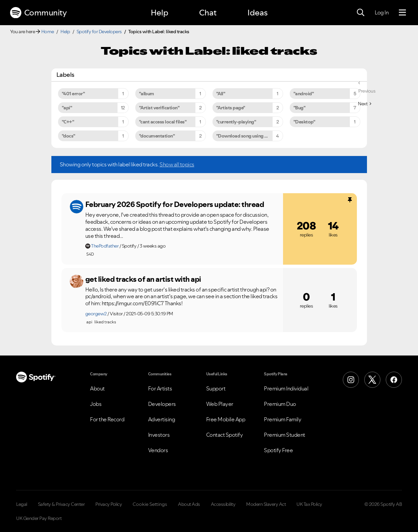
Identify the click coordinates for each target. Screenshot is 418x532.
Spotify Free (278, 450)
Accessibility (223, 504)
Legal (22, 504)
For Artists (160, 388)
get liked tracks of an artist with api (143, 279)
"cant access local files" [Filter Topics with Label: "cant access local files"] (163, 122)
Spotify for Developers (99, 32)
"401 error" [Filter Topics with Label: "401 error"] (73, 94)
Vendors (158, 450)
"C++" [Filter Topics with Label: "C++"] (68, 122)
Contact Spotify (225, 435)
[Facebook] (394, 380)
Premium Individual (286, 388)
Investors (159, 435)
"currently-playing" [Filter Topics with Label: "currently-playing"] (236, 122)
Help (159, 13)
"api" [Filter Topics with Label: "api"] (67, 108)
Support (216, 388)
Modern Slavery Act (266, 504)
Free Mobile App (226, 419)
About (97, 388)
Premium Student (285, 435)
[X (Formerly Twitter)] (372, 380)
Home (48, 32)
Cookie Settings (150, 504)
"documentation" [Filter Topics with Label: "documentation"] (157, 136)
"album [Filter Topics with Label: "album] (147, 94)
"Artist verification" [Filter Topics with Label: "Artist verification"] (159, 108)
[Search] (361, 13)
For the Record (107, 419)
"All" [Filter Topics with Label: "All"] (221, 94)
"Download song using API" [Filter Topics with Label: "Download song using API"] (245, 136)
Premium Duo (280, 404)
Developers (162, 404)
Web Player (220, 404)
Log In (382, 12)
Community (38, 13)
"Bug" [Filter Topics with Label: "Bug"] (299, 108)
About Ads (189, 504)
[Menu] (402, 13)
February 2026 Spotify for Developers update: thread (175, 204)
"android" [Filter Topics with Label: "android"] (304, 94)
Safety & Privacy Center (61, 504)
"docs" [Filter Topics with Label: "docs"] (68, 136)
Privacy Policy (109, 504)
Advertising (162, 419)
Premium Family (283, 419)
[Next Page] (364, 104)
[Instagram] (351, 380)
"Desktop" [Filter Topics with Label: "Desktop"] (304, 122)
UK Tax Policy (309, 504)
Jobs (96, 404)
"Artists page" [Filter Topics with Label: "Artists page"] (231, 108)
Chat (208, 13)
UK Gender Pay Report (39, 518)
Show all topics (177, 164)
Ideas (258, 13)
